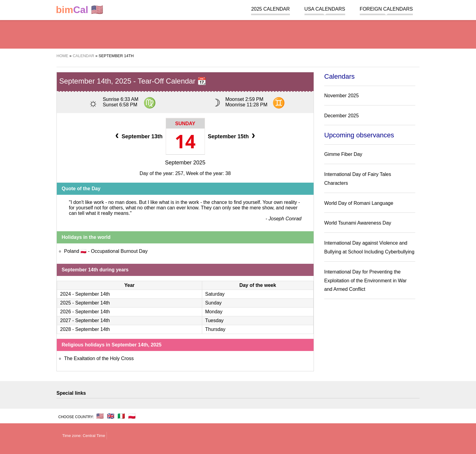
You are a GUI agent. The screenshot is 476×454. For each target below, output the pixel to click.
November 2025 (342, 96)
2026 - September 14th (85, 312)
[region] (238, 33)
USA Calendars (325, 9)
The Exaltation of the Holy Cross (99, 358)
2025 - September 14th (85, 303)
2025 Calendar (270, 9)
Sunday (185, 124)
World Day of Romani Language (359, 203)
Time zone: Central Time (84, 436)
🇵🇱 (132, 416)
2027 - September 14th (85, 320)
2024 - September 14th (85, 294)
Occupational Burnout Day (119, 251)
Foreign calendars (386, 9)
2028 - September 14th (85, 329)
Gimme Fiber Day (343, 154)
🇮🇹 (121, 416)
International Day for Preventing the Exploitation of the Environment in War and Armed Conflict (365, 281)
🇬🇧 (111, 416)
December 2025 (342, 116)
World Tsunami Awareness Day (358, 223)
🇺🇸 (80, 10)
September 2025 (185, 163)
